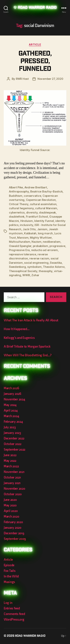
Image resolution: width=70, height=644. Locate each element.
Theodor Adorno (54, 267)
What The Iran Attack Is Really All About (31, 320)
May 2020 (10, 505)
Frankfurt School (37, 217)
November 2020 (14, 489)
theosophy (46, 271)
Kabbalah (30, 233)
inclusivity (26, 225)
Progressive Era (19, 250)
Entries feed (12, 608)
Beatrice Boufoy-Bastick (46, 191)
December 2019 (14, 533)
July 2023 (10, 427)
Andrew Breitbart (36, 187)
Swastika (56, 263)
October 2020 (13, 494)
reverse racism (39, 258)
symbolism (34, 267)
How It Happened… (17, 329)
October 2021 (12, 477)
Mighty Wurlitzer (41, 238)
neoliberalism (52, 242)
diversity (32, 212)
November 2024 (14, 399)
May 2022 (10, 461)
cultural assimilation (43, 204)
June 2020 (10, 500)
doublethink (17, 217)
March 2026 (11, 388)
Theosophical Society (23, 271)
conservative (32, 196)
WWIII (26, 275)
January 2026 (13, 394)
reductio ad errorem (45, 250)
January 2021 (12, 483)
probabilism (41, 246)
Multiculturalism (20, 242)
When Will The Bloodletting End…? (27, 355)
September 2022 (14, 450)
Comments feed (14, 614)
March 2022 (11, 466)
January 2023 (12, 433)
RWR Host (22, 79)
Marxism (23, 238)
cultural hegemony (21, 208)
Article (35, 45)
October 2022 (13, 444)
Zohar (35, 275)
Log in (8, 603)
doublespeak (47, 212)
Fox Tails (10, 571)
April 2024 (11, 411)
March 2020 (11, 517)
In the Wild (11, 576)
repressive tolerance (23, 254)
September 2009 (15, 539)
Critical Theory (19, 204)
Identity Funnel (44, 221)
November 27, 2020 (50, 79)
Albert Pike (16, 187)
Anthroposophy (19, 191)
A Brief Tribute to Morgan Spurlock (27, 347)
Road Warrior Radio (37, 8)
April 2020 (11, 511)
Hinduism (27, 221)
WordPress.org (14, 620)
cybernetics (17, 212)
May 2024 (10, 405)
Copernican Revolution (41, 200)
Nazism (36, 242)
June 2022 (10, 455)
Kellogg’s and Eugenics (19, 338)
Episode (9, 565)
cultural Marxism (46, 208)
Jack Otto (29, 229)
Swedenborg (17, 267)
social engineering (36, 263)
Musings (9, 582)
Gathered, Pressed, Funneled (35, 62)
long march (45, 233)
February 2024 (13, 422)
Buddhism (16, 196)
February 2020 (13, 522)
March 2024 (11, 416)
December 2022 (14, 438)
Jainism (42, 229)
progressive (57, 246)
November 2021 (14, 472)
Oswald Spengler (20, 246)
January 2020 (13, 528)
